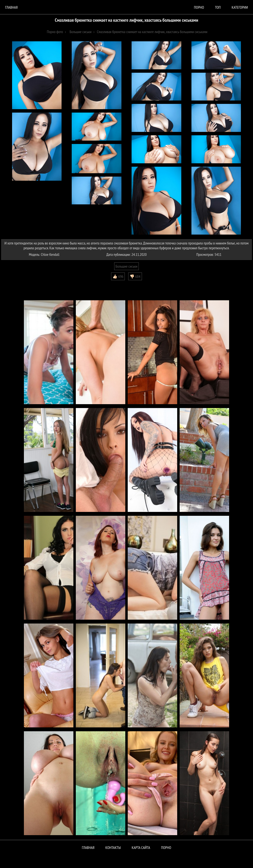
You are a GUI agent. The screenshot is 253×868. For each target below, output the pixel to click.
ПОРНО (166, 847)
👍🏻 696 (118, 276)
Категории (240, 7)
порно (199, 7)
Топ (218, 7)
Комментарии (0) (16, 284)
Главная (11, 7)
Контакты (113, 847)
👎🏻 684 (135, 276)
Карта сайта (141, 847)
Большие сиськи (127, 266)
